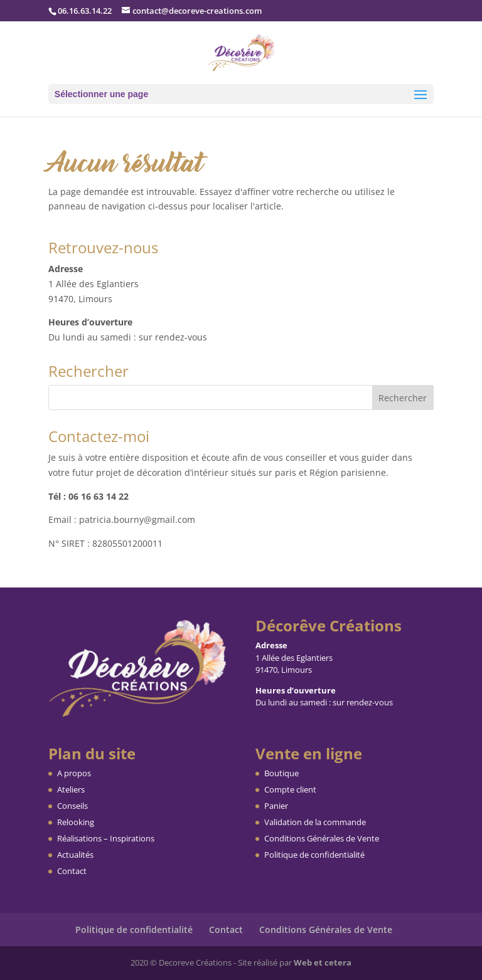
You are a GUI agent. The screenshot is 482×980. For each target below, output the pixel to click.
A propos (74, 773)
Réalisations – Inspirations (106, 838)
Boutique (281, 773)
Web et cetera (323, 962)
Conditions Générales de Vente (322, 838)
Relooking (76, 822)
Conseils (72, 806)
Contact (72, 871)
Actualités (75, 855)
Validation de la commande (315, 822)
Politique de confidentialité (314, 855)
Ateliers (71, 789)
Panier (276, 806)
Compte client (290, 789)
